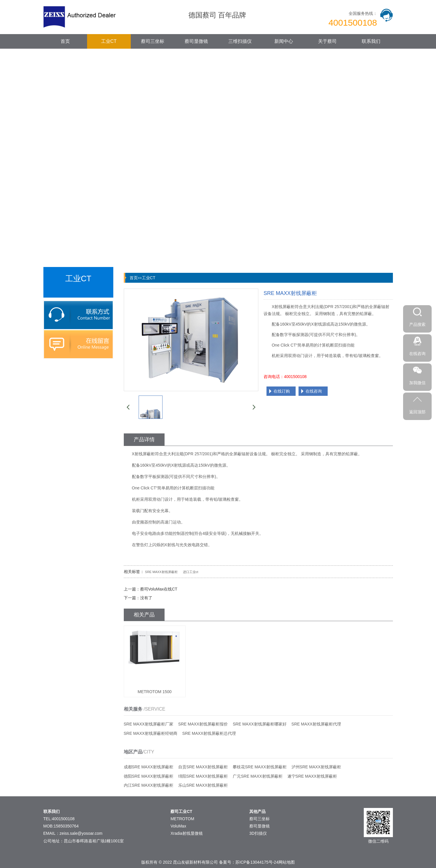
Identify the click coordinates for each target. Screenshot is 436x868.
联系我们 (371, 41)
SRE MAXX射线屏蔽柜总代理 (209, 733)
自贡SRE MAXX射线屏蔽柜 (203, 767)
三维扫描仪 (240, 41)
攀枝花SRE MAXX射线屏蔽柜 (260, 767)
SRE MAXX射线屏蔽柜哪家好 (260, 724)
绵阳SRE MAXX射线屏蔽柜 (203, 776)
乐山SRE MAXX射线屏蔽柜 (203, 785)
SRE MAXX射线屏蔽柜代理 (316, 724)
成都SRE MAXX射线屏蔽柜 (149, 767)
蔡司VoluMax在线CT (159, 589)
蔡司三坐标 (153, 41)
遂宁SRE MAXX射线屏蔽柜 (312, 776)
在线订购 (282, 391)
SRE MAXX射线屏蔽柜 (161, 572)
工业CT (109, 41)
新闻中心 (284, 41)
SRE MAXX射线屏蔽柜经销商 (151, 733)
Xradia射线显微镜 (186, 833)
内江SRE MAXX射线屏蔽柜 (149, 785)
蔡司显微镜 (196, 41)
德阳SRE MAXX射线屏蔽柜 (149, 776)
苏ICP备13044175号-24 (257, 862)
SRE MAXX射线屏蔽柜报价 (203, 724)
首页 (65, 41)
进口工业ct (191, 572)
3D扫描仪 (258, 833)
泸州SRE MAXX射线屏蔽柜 (316, 767)
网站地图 (287, 862)
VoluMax (178, 826)
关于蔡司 (327, 41)
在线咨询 (314, 391)
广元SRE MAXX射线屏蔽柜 (257, 776)
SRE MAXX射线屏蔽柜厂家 (149, 724)
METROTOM (182, 819)
